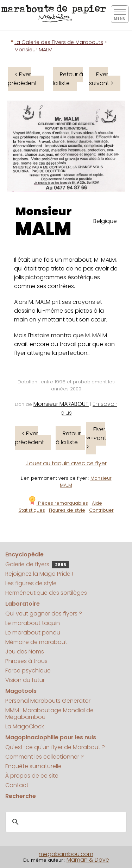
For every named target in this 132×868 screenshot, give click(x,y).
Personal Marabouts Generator (48, 701)
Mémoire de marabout (36, 642)
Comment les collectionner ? (45, 757)
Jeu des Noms (25, 652)
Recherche (21, 796)
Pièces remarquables (58, 503)
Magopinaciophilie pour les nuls (51, 737)
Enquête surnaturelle (33, 766)
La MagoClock (25, 726)
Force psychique (28, 671)
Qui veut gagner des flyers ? (44, 614)
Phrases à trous (26, 661)
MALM (43, 229)
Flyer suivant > (101, 79)
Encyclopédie (24, 554)
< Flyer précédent (22, 79)
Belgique (105, 221)
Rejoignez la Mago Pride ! (39, 574)
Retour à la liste (68, 79)
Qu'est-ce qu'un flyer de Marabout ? (55, 747)
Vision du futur (25, 680)
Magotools (21, 691)
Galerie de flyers (37, 564)
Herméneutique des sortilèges (46, 593)
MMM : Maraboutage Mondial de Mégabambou (49, 714)
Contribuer (101, 510)
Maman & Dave (88, 860)
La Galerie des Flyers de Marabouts (59, 42)
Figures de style (67, 510)
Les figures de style (31, 583)
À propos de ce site (32, 776)
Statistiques (32, 510)
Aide (97, 503)
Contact (17, 785)
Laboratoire (23, 604)
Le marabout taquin (33, 623)
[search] (65, 822)
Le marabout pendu (33, 633)
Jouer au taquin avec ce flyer (66, 463)
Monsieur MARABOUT (61, 404)
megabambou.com (66, 854)
